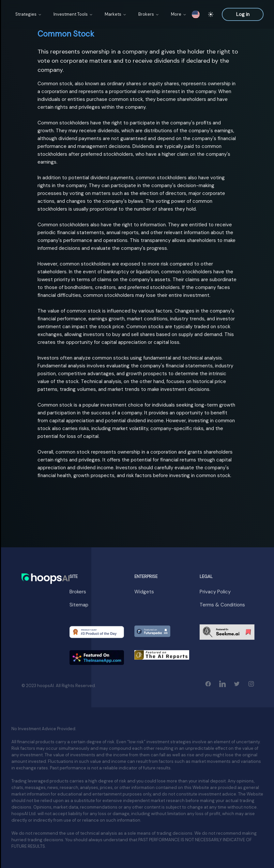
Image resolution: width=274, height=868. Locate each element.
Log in (243, 14)
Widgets (144, 592)
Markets (116, 14)
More (179, 14)
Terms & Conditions (222, 605)
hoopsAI (46, 686)
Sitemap (79, 605)
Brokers (149, 14)
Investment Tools (73, 14)
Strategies (29, 14)
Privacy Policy (215, 592)
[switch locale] (196, 14)
